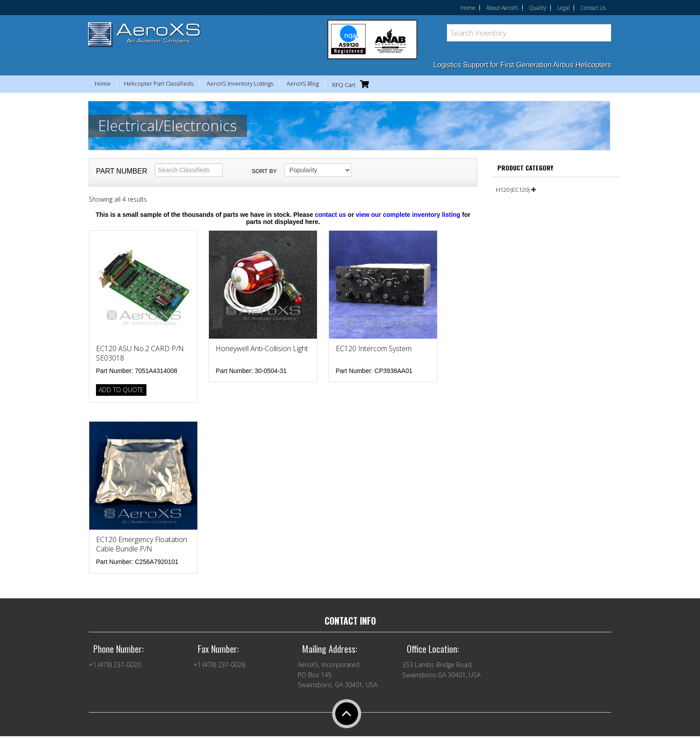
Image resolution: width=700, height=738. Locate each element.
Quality (538, 8)
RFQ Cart (353, 84)
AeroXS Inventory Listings (240, 83)
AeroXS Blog (303, 83)
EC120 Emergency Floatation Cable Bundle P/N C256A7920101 (142, 549)
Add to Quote (121, 390)
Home (468, 8)
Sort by (265, 171)
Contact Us (593, 8)
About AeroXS (502, 8)
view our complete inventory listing (408, 215)
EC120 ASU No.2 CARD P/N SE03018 (140, 353)
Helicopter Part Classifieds (159, 83)
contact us (330, 215)
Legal (563, 8)
